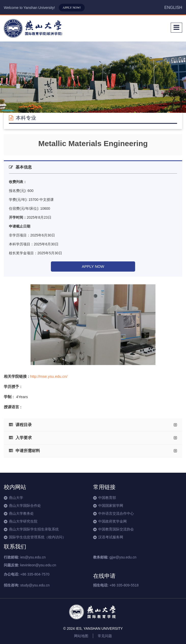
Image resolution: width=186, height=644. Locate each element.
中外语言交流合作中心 (116, 513)
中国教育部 (107, 498)
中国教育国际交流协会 (116, 529)
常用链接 (104, 487)
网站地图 (81, 636)
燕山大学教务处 (21, 513)
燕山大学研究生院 (23, 521)
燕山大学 (16, 498)
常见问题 (105, 636)
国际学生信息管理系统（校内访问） (37, 537)
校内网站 (15, 487)
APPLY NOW (93, 266)
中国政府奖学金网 (112, 521)
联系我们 (15, 547)
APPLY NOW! (72, 8)
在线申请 (104, 576)
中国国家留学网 (111, 506)
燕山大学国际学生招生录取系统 (34, 529)
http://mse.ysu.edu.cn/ (49, 376)
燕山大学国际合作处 (25, 506)
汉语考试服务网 (111, 537)
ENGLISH (173, 8)
